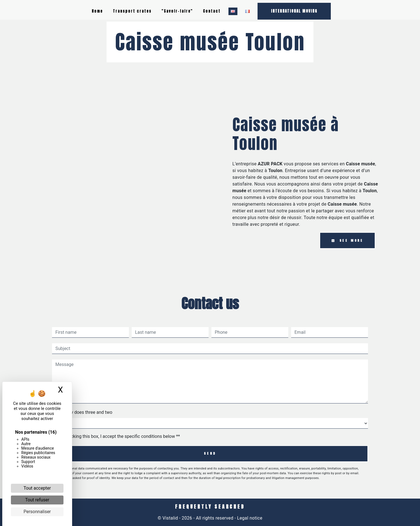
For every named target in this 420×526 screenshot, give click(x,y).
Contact (212, 11)
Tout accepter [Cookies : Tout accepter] (37, 488)
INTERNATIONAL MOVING (294, 11)
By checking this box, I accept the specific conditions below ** (119, 436)
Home (97, 11)
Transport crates (132, 11)
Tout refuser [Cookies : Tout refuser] (37, 500)
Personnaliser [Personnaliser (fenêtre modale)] (37, 512)
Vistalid (170, 518)
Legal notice (249, 518)
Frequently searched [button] (210, 507)
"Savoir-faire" (177, 11)
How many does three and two (82, 412)
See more (347, 240)
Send (210, 453)
